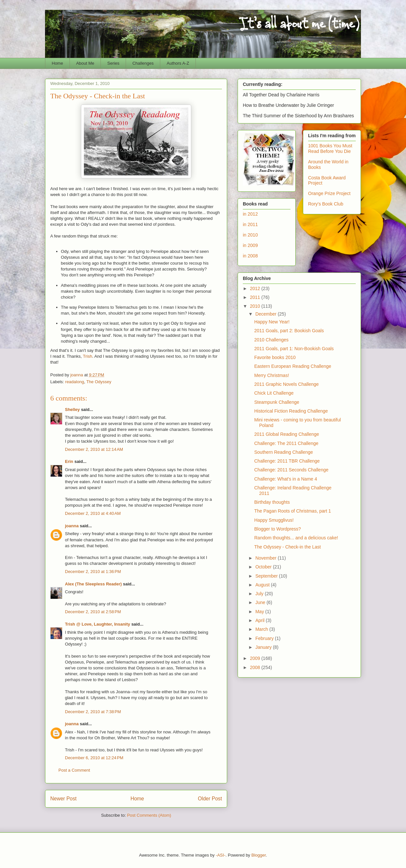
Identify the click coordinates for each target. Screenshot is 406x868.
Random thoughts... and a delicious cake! (296, 538)
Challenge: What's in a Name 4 (286, 479)
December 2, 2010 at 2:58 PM (93, 612)
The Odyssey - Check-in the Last (288, 547)
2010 (256, 306)
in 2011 (250, 224)
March (262, 629)
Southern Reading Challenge (284, 452)
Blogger (258, 855)
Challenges (143, 63)
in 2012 (250, 214)
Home (58, 63)
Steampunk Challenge (277, 402)
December (266, 314)
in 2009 (250, 245)
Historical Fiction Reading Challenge (291, 411)
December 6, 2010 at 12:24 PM (94, 758)
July (260, 594)
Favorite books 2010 (275, 357)
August (263, 585)
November (266, 558)
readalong (75, 382)
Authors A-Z (178, 63)
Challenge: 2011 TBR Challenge (287, 461)
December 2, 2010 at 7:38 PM (93, 712)
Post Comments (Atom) (149, 815)
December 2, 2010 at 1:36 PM (93, 572)
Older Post (210, 799)
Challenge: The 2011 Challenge (286, 443)
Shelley (72, 409)
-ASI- (221, 855)
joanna (72, 526)
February (265, 638)
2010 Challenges (271, 340)
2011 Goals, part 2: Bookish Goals (289, 331)
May (260, 612)
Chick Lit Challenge (274, 393)
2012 (256, 288)
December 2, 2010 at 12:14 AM (94, 449)
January (264, 647)
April (260, 620)
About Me (85, 63)
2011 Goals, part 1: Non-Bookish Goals (294, 349)
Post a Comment (74, 770)
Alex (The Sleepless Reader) (93, 584)
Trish (87, 356)
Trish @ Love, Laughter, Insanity (98, 624)
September (267, 576)
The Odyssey (99, 382)
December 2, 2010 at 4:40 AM (93, 513)
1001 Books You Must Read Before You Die (330, 148)
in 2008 (250, 256)
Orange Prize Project (329, 193)
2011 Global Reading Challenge (287, 434)
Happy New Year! (272, 322)
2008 (256, 667)
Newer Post (63, 799)
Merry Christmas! (272, 375)
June (261, 602)
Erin (69, 461)
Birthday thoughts (272, 502)
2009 (256, 658)
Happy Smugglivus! (274, 520)
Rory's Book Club (326, 204)
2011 (256, 297)
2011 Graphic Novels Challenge (287, 384)
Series (113, 63)
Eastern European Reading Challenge (293, 366)
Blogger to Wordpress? (278, 529)
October (264, 567)
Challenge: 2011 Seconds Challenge (291, 470)
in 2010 (250, 235)
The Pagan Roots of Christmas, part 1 (293, 511)
